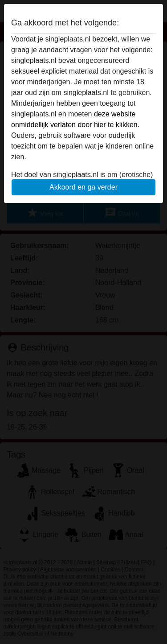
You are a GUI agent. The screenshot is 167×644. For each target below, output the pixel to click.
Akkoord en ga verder (83, 187)
